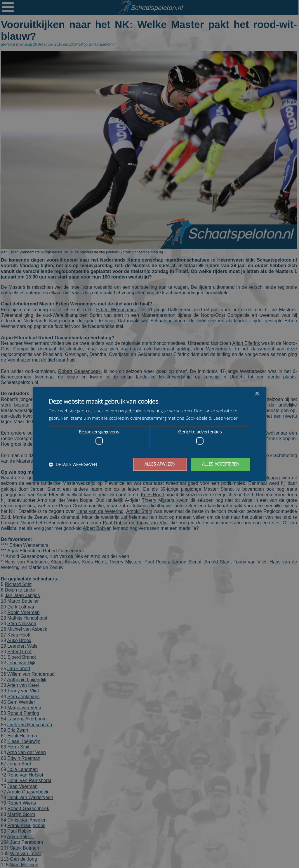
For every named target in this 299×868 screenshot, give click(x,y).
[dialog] (149, 434)
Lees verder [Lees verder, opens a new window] (226, 418)
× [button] (257, 394)
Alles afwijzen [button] (159, 464)
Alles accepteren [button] (220, 464)
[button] (73, 464)
